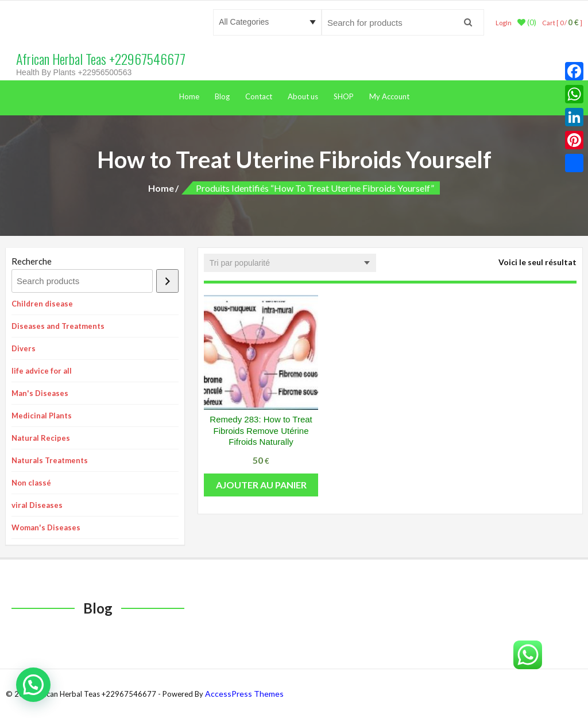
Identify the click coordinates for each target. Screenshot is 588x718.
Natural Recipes (41, 438)
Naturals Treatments (50, 460)
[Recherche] (167, 281)
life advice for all (42, 371)
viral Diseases (37, 505)
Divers (24, 348)
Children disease (42, 304)
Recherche (32, 261)
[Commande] (290, 263)
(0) (527, 22)
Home (189, 96)
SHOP (344, 96)
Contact (259, 96)
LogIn (504, 23)
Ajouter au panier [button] (261, 485)
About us (303, 96)
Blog (222, 96)
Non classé (31, 483)
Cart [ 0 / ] (562, 23)
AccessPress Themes (244, 694)
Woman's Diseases (46, 527)
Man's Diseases (40, 393)
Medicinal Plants (42, 416)
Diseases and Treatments (58, 326)
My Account (389, 96)
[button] (33, 685)
